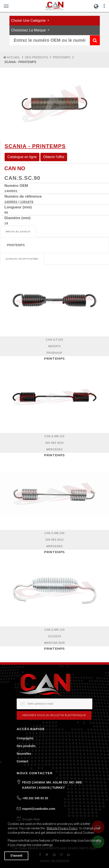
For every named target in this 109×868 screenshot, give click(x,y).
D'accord (16, 856)
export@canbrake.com (39, 809)
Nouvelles (24, 754)
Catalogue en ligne (22, 157)
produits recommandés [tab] (22, 259)
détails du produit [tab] (18, 231)
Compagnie (25, 738)
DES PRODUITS (36, 57)
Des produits (26, 746)
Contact (22, 761)
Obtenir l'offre (54, 157)
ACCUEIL (12, 57)
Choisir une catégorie (29, 21)
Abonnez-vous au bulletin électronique (54, 715)
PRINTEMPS (62, 57)
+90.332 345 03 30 (35, 798)
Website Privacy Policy (62, 828)
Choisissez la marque (29, 30)
